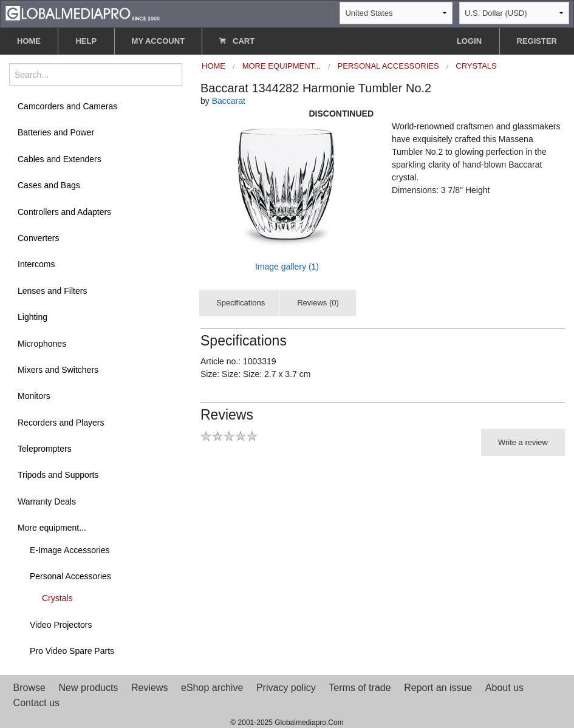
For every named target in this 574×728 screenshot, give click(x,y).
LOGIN (469, 41)
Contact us (36, 703)
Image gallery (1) (287, 267)
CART (237, 41)
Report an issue (438, 688)
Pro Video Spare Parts (72, 651)
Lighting (32, 317)
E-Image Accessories (70, 550)
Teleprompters (45, 449)
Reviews (149, 688)
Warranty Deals (47, 502)
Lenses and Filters (52, 291)
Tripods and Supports (58, 475)
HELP (86, 41)
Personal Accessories (70, 576)
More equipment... (52, 528)
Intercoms (36, 264)
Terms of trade (360, 688)
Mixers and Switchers (58, 370)
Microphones (42, 344)
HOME (29, 41)
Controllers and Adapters (64, 212)
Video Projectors (61, 625)
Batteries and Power (56, 132)
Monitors (34, 396)
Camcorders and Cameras (67, 106)
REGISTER (537, 41)
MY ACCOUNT (158, 41)
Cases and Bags (49, 185)
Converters (38, 238)
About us (504, 688)
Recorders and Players (61, 423)
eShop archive (212, 688)
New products (89, 688)
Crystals (57, 598)
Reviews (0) (318, 303)
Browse (29, 688)
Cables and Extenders (60, 159)
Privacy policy (286, 688)
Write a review (523, 442)
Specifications (241, 303)
